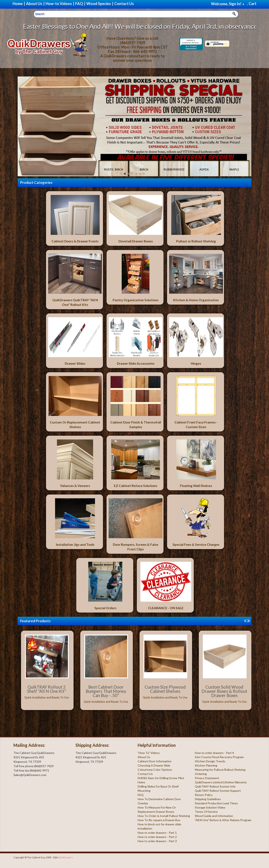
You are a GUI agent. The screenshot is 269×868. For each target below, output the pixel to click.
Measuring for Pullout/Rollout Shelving (220, 770)
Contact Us (145, 774)
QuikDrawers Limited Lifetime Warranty (221, 782)
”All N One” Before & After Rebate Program (223, 820)
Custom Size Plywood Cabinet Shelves (165, 689)
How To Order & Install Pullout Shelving (164, 816)
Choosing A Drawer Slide (154, 765)
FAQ (141, 795)
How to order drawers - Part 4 (214, 753)
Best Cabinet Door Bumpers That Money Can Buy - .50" (106, 691)
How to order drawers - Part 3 (157, 841)
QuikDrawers (66, 857)
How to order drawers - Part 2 (157, 837)
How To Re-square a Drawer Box (159, 820)
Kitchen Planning (206, 765)
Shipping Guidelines (208, 799)
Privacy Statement (207, 778)
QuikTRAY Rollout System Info (215, 786)
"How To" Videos (149, 753)
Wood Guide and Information (214, 816)
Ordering (201, 774)
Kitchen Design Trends (210, 761)
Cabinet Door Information (155, 761)
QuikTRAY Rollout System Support (218, 791)
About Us (144, 757)
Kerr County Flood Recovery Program (219, 757)
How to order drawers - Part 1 (157, 833)
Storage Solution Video (210, 807)
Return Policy (204, 795)
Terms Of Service (206, 812)
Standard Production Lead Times (216, 803)
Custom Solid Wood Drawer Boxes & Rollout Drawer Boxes (224, 691)
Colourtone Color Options (155, 770)
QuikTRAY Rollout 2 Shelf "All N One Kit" (47, 689)
